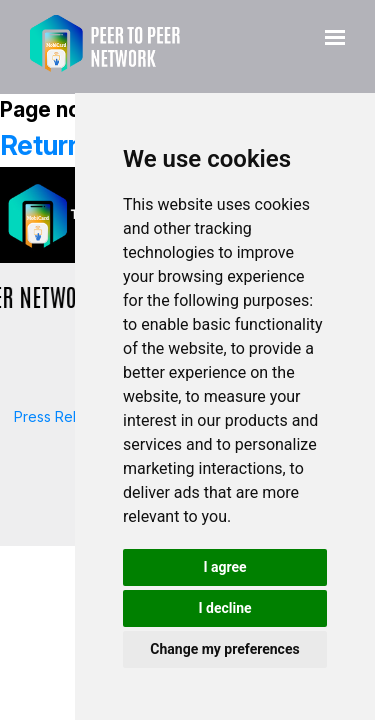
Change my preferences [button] (224, 649)
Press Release (61, 416)
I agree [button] (224, 567)
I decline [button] (224, 608)
